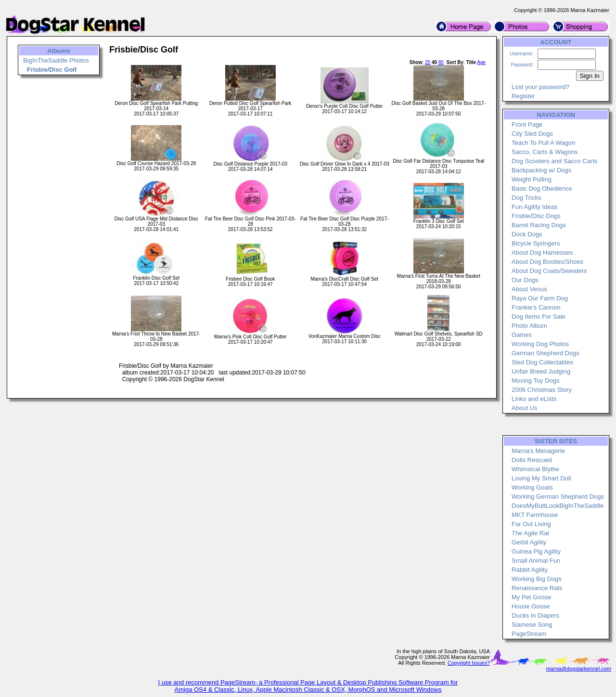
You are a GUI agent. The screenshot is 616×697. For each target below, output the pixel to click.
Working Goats (532, 487)
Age (481, 62)
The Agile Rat (530, 533)
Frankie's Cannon (536, 307)
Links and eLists (534, 399)
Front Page (527, 124)
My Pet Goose (531, 597)
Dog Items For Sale (539, 316)
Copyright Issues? (469, 663)
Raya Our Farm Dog (540, 298)
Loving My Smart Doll (541, 478)
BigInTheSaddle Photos (56, 60)
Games (522, 335)
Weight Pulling (532, 179)
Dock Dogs (527, 234)
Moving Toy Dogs (535, 381)
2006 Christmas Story (542, 390)
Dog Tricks (526, 198)
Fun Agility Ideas (534, 207)
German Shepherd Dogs (545, 353)
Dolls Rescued (532, 460)
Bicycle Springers (536, 243)
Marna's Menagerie (538, 451)
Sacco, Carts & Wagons (545, 152)
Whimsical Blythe (535, 469)
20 (428, 62)
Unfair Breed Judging (541, 371)
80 (441, 62)
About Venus (529, 289)
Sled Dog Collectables (542, 362)
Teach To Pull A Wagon (543, 143)
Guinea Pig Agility (536, 551)
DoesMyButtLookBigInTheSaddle (558, 506)
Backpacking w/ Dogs (541, 170)
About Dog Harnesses (542, 252)
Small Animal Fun (536, 561)
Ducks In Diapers (535, 615)
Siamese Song (532, 625)
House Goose (531, 606)
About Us (524, 408)
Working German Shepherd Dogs (558, 497)
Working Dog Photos (540, 344)
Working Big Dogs (537, 579)
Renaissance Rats (537, 588)
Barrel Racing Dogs (539, 225)
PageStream (529, 634)
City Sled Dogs (532, 134)
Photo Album (529, 326)
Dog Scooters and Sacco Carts (554, 161)
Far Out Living (531, 524)
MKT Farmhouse (535, 515)
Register (523, 96)
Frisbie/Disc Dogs (536, 216)
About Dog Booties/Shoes (547, 262)
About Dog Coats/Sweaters (549, 271)
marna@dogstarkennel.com (579, 669)
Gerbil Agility (529, 542)
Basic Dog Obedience (542, 188)
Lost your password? (540, 87)
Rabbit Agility (530, 570)
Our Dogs (525, 280)
